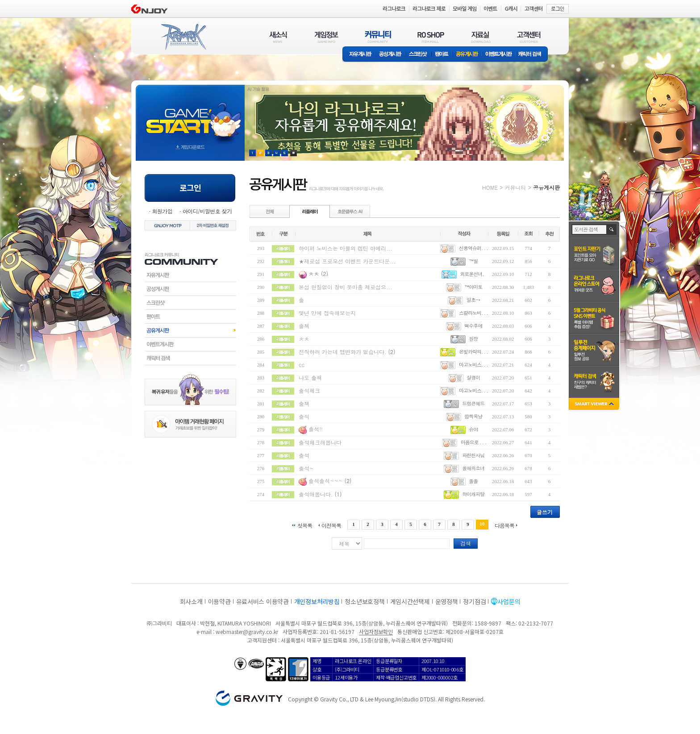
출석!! (316, 429)
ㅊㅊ (314, 273)
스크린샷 (419, 55)
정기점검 (474, 601)
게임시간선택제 (410, 601)
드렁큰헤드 (473, 403)
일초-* (473, 300)
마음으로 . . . (473, 442)
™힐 (473, 261)
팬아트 (442, 55)
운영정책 (447, 601)
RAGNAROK (183, 37)
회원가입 (162, 211)
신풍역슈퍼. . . (473, 248)
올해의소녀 (473, 468)
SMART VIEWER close (595, 405)
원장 (473, 339)
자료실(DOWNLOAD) (480, 37)
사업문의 (509, 601)
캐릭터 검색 (533, 55)
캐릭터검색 (190, 358)
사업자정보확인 (376, 632)
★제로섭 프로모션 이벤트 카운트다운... (347, 261)
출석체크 (309, 390)
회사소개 (191, 601)
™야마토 (473, 287)
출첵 (304, 326)
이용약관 (219, 601)
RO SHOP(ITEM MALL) (431, 37)
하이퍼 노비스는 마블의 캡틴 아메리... (346, 248)
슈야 (473, 429)
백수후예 (473, 326)
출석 (304, 416)
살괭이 (473, 377)
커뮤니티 (515, 187)
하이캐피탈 (473, 494)
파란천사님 (473, 455)
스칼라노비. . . (473, 313)
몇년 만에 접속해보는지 (327, 313)
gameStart (190, 115)
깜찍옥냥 (473, 416)
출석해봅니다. (316, 494)
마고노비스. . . (473, 365)
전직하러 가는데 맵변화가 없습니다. (344, 352)
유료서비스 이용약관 (262, 601)
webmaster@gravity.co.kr (247, 632)
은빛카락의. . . (473, 352)
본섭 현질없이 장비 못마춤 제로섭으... (346, 287)
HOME (490, 187)
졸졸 (473, 481)
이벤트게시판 (499, 55)
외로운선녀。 (473, 274)
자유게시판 (359, 55)
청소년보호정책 (365, 601)
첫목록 (305, 525)
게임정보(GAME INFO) (327, 37)
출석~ (306, 468)
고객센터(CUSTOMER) (529, 37)
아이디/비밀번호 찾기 (207, 211)
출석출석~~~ (325, 481)
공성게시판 (391, 55)
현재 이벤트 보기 (294, 153)
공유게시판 (467, 55)
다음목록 (504, 525)
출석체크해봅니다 (320, 442)
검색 (466, 543)
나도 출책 (310, 377)
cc (302, 365)
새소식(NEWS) (278, 37)
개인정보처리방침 (317, 601)
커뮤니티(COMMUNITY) (378, 37)
